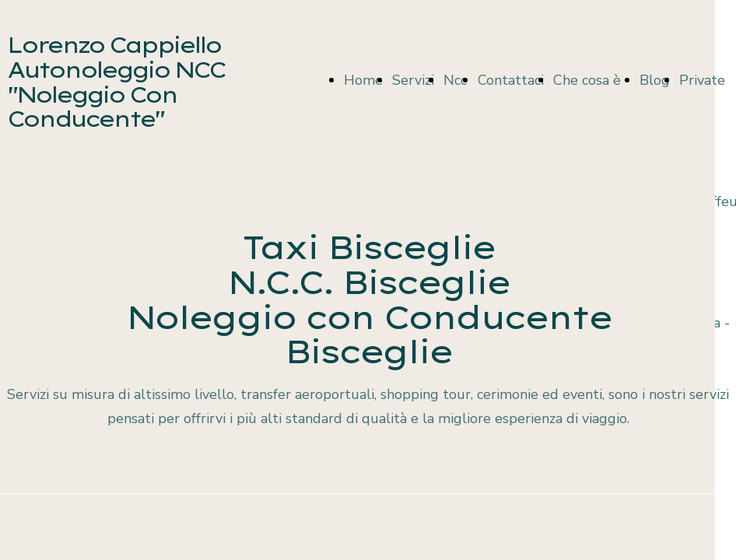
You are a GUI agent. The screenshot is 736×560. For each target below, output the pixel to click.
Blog (655, 80)
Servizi (413, 80)
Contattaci (511, 80)
